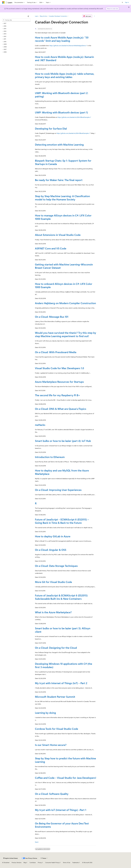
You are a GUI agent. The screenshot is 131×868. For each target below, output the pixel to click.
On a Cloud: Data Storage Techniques (56, 566)
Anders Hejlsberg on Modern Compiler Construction (65, 303)
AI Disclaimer (6, 862)
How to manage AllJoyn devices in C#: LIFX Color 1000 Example (63, 217)
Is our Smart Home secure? (51, 745)
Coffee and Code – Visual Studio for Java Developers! (66, 778)
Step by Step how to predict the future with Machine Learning (65, 760)
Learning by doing (45, 713)
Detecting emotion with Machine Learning (59, 144)
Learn (37, 16)
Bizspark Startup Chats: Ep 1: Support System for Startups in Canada (63, 162)
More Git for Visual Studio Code (53, 582)
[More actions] (94, 16)
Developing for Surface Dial (51, 128)
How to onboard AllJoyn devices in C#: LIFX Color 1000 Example (64, 285)
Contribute (33, 862)
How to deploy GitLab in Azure (53, 536)
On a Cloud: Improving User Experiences (58, 490)
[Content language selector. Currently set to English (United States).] (11, 858)
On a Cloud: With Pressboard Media (56, 352)
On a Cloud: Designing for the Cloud (56, 648)
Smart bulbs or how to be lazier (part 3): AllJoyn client (63, 630)
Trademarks (76, 862)
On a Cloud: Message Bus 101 (52, 317)
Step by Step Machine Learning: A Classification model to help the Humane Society (62, 198)
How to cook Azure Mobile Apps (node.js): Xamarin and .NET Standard (64, 58)
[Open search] (122, 2)
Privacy (40, 862)
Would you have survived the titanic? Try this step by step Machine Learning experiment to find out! (66, 334)
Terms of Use (67, 862)
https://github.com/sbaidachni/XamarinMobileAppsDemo (68, 45)
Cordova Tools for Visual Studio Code (57, 729)
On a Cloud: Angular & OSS (51, 550)
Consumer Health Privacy (52, 862)
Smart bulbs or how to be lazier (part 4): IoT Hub (63, 441)
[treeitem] (16, 23)
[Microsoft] (3, 2)
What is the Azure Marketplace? (53, 612)
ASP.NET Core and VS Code (51, 248)
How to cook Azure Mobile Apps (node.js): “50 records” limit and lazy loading (62, 39)
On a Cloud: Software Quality (52, 794)
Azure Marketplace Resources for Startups (59, 382)
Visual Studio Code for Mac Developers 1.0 (59, 368)
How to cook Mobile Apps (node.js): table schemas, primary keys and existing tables (65, 75)
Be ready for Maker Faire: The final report (59, 180)
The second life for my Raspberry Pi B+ (57, 395)
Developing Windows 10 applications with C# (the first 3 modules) (64, 665)
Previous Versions (17, 862)
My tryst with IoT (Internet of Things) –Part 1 (61, 810)
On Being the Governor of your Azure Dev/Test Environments (62, 825)
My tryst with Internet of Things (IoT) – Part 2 (61, 683)
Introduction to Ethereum (50, 457)
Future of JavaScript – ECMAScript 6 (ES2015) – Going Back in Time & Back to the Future (62, 521)
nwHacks (40, 425)
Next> (37, 842)
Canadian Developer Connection (58, 16)
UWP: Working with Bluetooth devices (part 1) (61, 112)
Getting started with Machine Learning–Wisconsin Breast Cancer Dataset (64, 266)
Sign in (127, 2)
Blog (25, 862)
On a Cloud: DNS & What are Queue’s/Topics (61, 409)
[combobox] (16, 20)
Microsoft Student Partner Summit (55, 697)
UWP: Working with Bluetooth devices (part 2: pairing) (62, 95)
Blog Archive (43, 16)
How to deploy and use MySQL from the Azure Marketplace (62, 472)
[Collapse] (28, 16)
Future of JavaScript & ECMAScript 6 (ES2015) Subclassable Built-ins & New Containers (61, 597)
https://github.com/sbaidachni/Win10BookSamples (74, 117)
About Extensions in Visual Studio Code (58, 235)
